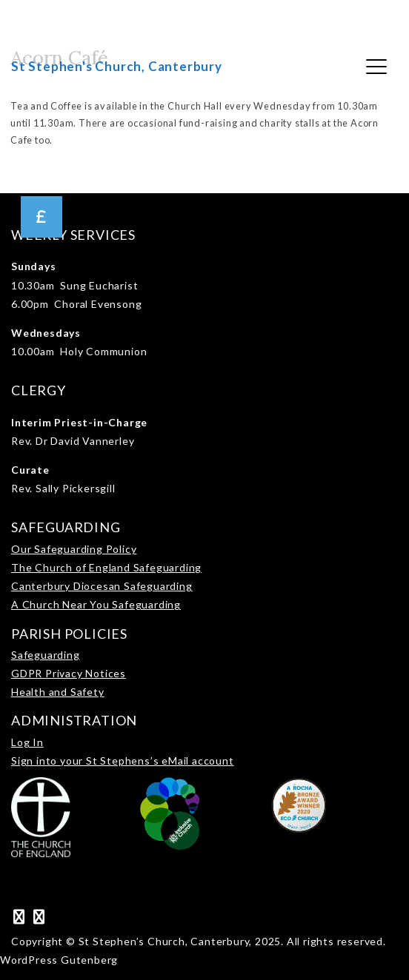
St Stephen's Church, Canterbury (117, 66)
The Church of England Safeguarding (106, 567)
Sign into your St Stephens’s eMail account (123, 761)
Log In (27, 742)
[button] (41, 217)
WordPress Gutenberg (59, 960)
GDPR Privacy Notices (69, 673)
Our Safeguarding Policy (74, 549)
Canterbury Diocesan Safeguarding (102, 586)
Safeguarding (46, 655)
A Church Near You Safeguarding (96, 604)
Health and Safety (58, 692)
